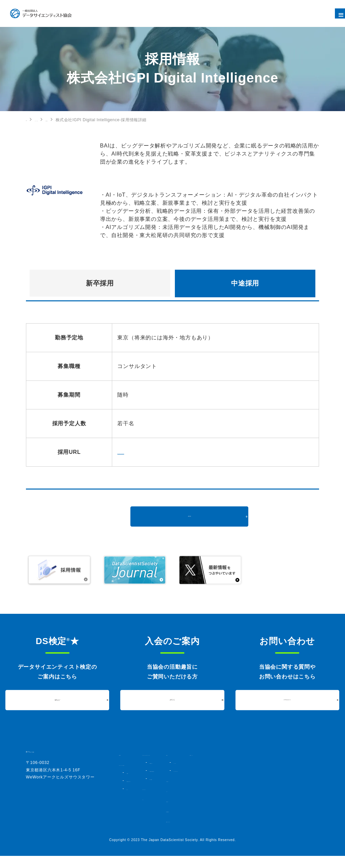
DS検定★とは (195, 768)
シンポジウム (269, 762)
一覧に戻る (189, 516)
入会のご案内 (262, 787)
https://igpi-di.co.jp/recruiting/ (156, 452)
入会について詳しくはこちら (172, 700)
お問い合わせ (262, 807)
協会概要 (134, 778)
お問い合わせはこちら (287, 700)
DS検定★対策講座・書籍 (205, 776)
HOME (32, 120)
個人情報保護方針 (266, 817)
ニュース (258, 797)
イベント (182, 805)
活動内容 (258, 754)
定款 (130, 801)
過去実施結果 (194, 784)
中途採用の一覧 (107, 120)
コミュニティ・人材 (66, 120)
